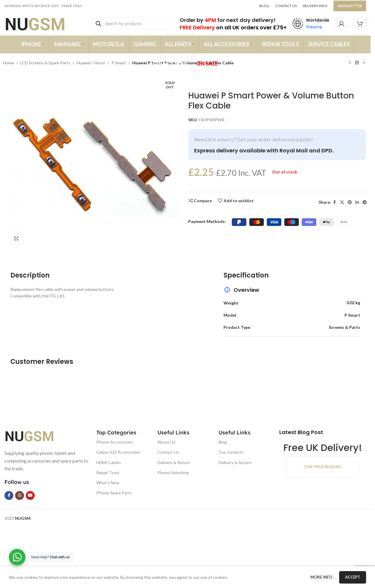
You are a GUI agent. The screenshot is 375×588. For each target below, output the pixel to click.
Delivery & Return (174, 462)
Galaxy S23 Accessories (118, 452)
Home (8, 63)
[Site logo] (41, 23)
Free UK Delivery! (323, 448)
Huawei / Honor (91, 63)
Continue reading (323, 467)
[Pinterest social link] (350, 202)
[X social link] (342, 202)
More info (322, 577)
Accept (353, 577)
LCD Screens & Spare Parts (45, 63)
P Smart (119, 63)
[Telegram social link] (365, 202)
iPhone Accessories (115, 442)
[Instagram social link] (20, 495)
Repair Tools (108, 473)
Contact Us (168, 452)
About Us (166, 442)
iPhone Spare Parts (114, 493)
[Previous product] (350, 63)
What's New (108, 483)
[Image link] (34, 435)
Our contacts (231, 452)
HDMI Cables (109, 462)
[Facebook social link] (335, 202)
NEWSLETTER (350, 6)
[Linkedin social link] (357, 202)
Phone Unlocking (173, 473)
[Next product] (364, 63)
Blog (223, 442)
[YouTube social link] (30, 495)
